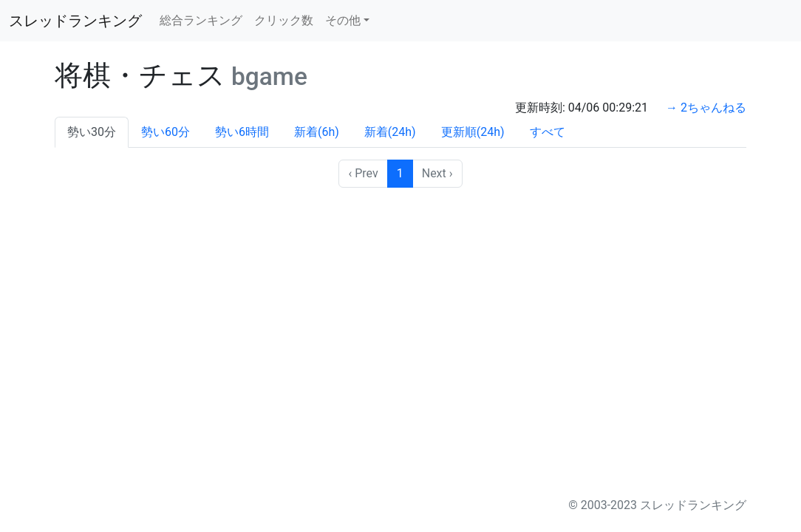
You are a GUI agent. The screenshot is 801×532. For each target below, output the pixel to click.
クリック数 (284, 20)
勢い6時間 (242, 132)
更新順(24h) (473, 132)
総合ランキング (201, 20)
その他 (343, 20)
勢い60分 (166, 132)
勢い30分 (92, 132)
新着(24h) (390, 132)
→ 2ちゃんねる (706, 108)
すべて (548, 132)
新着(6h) (317, 132)
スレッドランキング (75, 21)
